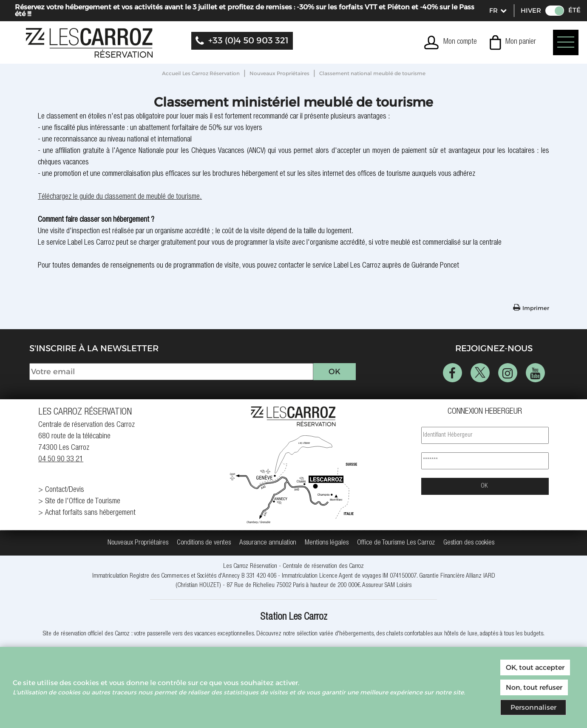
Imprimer (536, 308)
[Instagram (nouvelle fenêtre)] (508, 373)
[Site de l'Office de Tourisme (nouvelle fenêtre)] (102, 502)
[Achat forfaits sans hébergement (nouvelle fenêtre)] (102, 513)
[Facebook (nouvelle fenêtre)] (452, 373)
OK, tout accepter (535, 667)
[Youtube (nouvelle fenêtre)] (535, 373)
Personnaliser (533, 707)
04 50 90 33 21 (61, 460)
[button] (513, 42)
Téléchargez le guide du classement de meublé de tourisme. (120, 197)
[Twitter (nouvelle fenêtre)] (480, 373)
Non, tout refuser (534, 687)
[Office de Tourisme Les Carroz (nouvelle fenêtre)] (396, 543)
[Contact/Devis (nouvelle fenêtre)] (102, 490)
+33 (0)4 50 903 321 (248, 40)
